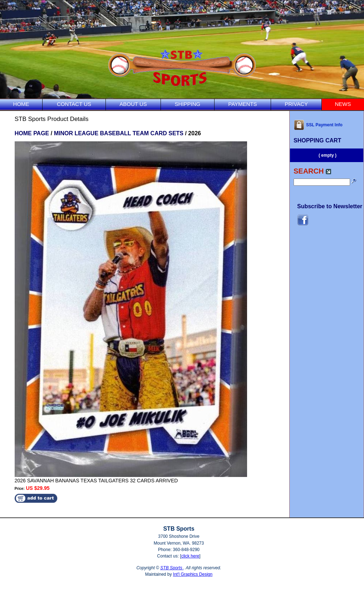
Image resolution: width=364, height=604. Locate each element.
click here (190, 556)
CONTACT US (74, 104)
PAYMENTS (242, 104)
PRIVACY (296, 104)
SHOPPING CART (317, 140)
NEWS (343, 104)
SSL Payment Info (318, 125)
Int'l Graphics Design (193, 574)
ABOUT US (133, 104)
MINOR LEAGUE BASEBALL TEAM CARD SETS (119, 133)
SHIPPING (188, 104)
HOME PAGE (32, 133)
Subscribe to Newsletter (330, 206)
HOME (21, 104)
